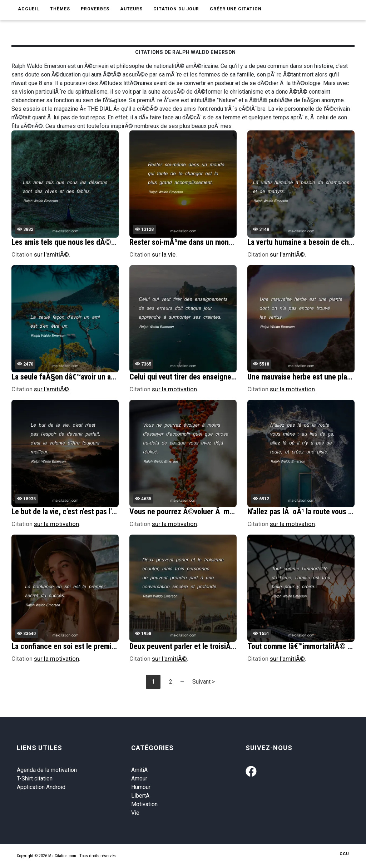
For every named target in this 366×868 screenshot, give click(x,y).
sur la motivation (174, 389)
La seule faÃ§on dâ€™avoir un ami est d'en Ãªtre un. (93, 377)
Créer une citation (236, 9)
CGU (344, 854)
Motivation (144, 804)
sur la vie (164, 254)
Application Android (41, 787)
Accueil (29, 9)
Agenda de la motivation (47, 770)
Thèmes (60, 9)
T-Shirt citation (35, 778)
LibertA (140, 796)
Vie (135, 813)
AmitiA (139, 770)
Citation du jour (176, 9)
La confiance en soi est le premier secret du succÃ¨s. (96, 646)
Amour (139, 778)
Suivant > (204, 682)
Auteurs (131, 9)
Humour (141, 787)
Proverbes (95, 9)
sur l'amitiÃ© (51, 254)
